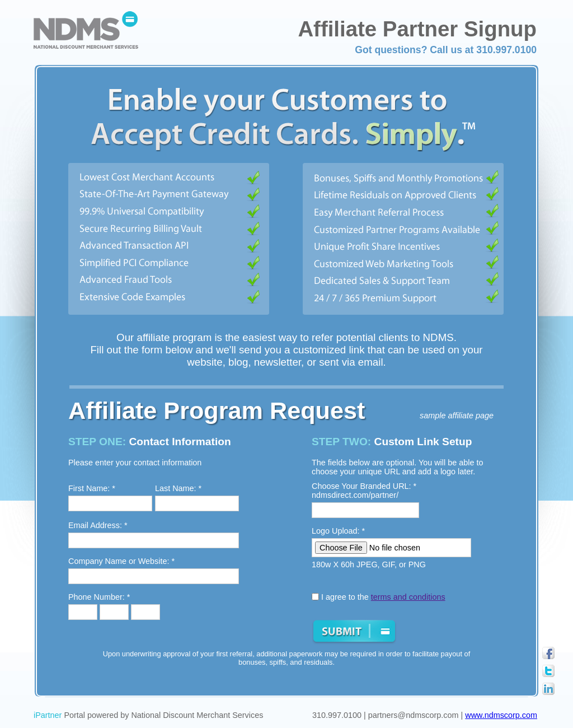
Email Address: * (98, 525)
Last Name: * (178, 488)
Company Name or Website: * (121, 561)
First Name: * (92, 488)
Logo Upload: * (338, 531)
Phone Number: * (99, 597)
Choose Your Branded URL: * (364, 486)
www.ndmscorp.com (501, 715)
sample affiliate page (457, 416)
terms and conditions (408, 597)
